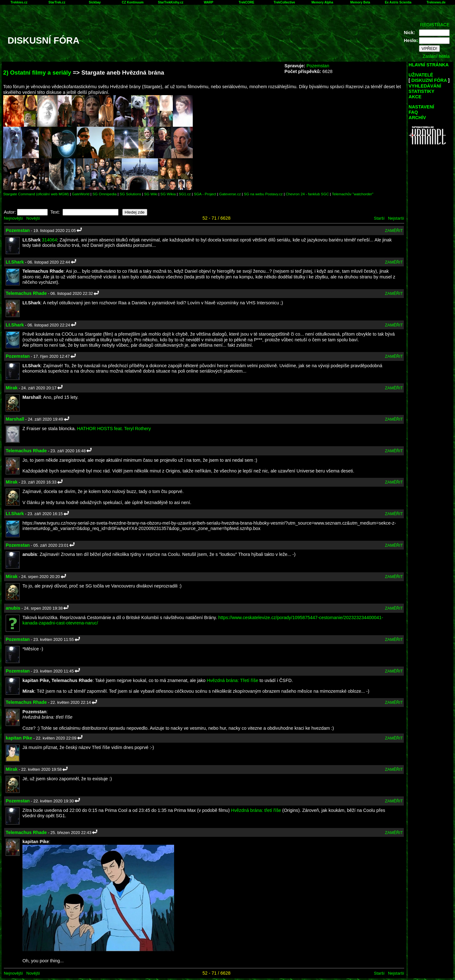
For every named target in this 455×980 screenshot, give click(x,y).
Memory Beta (360, 2)
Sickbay (95, 2)
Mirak (12, 388)
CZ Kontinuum (133, 2)
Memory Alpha (322, 2)
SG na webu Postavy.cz (263, 194)
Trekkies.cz (19, 2)
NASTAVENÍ (421, 107)
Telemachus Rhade (26, 293)
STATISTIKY (422, 91)
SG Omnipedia (104, 194)
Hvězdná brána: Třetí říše (232, 680)
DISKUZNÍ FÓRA (429, 80)
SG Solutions (130, 194)
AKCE (415, 97)
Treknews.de (436, 2)
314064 (50, 240)
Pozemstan (318, 66)
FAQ (413, 112)
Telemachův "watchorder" (352, 194)
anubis (13, 608)
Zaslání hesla (436, 56)
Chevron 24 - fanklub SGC (307, 194)
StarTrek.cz (57, 2)
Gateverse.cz (230, 194)
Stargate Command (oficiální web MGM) (36, 194)
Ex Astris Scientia (398, 2)
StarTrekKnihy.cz (171, 2)
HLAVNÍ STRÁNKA (429, 65)
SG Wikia (168, 194)
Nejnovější (13, 218)
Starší (379, 218)
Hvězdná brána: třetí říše (256, 810)
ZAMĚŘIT (394, 231)
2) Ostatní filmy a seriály (37, 73)
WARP (209, 2)
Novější (33, 218)
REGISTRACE (435, 25)
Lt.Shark (15, 262)
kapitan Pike (19, 738)
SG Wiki (151, 194)
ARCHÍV (417, 118)
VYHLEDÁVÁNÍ (425, 86)
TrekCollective (284, 2)
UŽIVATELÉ (421, 75)
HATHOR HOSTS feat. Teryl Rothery (114, 429)
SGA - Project (205, 194)
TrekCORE (246, 2)
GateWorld (81, 194)
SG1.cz (185, 194)
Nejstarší (396, 218)
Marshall (15, 419)
